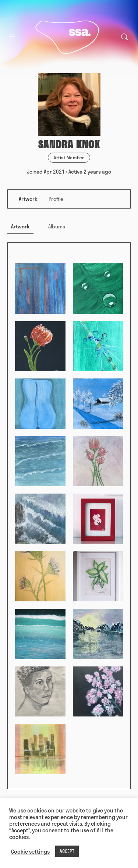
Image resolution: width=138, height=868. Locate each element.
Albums (57, 226)
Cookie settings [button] (30, 851)
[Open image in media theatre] (40, 289)
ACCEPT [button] (67, 851)
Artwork (20, 226)
